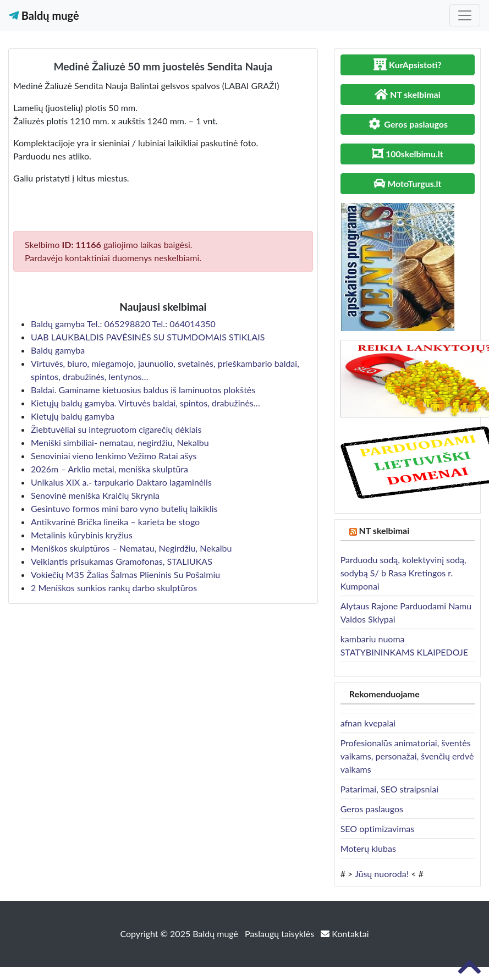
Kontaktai (345, 934)
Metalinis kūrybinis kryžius (82, 535)
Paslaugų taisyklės (281, 934)
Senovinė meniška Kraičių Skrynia (95, 495)
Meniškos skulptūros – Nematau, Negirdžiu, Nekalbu (131, 548)
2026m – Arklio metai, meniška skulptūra (109, 469)
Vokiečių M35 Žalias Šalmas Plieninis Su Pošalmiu (125, 574)
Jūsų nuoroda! (382, 874)
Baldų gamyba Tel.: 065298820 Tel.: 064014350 (123, 324)
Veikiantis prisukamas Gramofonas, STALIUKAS (122, 561)
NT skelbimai (384, 530)
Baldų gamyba (58, 350)
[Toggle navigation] (465, 15)
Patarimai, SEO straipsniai (389, 789)
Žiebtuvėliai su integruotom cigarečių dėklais (116, 429)
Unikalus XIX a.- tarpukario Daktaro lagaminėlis (121, 482)
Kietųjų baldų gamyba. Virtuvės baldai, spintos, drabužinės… (145, 403)
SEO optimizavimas (378, 828)
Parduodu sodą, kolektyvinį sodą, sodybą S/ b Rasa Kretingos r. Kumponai (403, 573)
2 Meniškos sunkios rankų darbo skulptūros (114, 588)
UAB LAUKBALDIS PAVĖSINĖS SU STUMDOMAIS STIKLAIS (148, 337)
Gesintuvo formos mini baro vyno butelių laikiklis (124, 508)
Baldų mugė (44, 15)
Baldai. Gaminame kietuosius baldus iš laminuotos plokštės (143, 390)
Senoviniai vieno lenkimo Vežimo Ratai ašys (114, 456)
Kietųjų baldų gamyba (73, 416)
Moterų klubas (368, 848)
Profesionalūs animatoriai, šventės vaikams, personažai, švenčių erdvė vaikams (407, 756)
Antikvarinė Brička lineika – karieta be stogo (115, 522)
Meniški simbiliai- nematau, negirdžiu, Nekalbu (120, 442)
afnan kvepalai (368, 723)
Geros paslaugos (372, 809)
